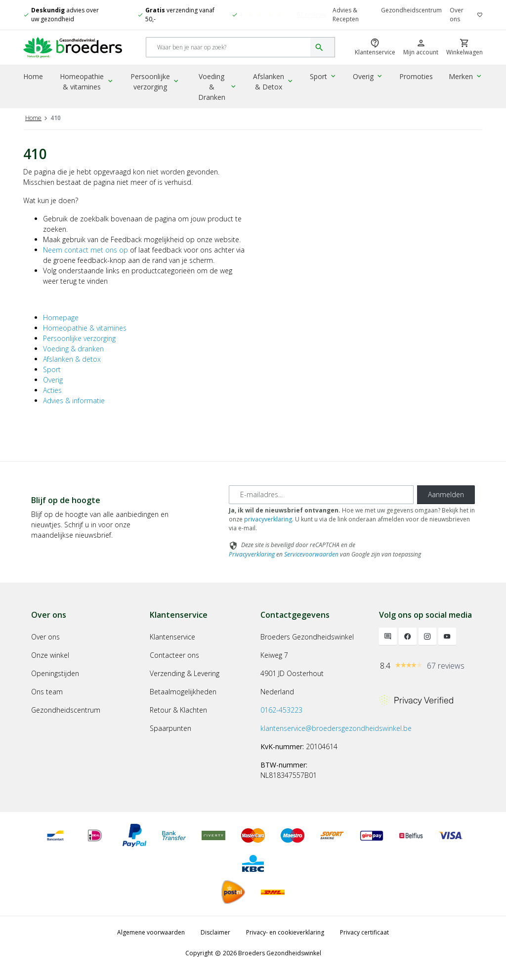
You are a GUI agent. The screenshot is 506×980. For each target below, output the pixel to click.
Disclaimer (215, 943)
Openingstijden (55, 684)
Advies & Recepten (346, 15)
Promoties (417, 78)
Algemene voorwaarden (151, 943)
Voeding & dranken (73, 359)
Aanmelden (446, 505)
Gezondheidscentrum (411, 10)
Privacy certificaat (364, 943)
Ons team (47, 702)
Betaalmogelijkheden (183, 702)
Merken (466, 78)
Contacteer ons (174, 665)
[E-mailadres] (321, 505)
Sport (326, 78)
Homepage (61, 328)
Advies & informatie (74, 411)
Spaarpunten (170, 739)
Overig (370, 78)
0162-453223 (281, 720)
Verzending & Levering (185, 684)
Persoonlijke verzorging (157, 84)
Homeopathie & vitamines (88, 84)
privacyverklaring (268, 530)
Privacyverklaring (252, 565)
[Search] (229, 49)
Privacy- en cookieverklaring (285, 943)
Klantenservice (172, 647)
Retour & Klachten (178, 720)
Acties (52, 401)
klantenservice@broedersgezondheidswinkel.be (336, 739)
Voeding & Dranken (219, 84)
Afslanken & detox (72, 369)
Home (33, 78)
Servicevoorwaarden (311, 565)
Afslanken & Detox (277, 84)
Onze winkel (50, 665)
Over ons (457, 15)
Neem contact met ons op (85, 260)
